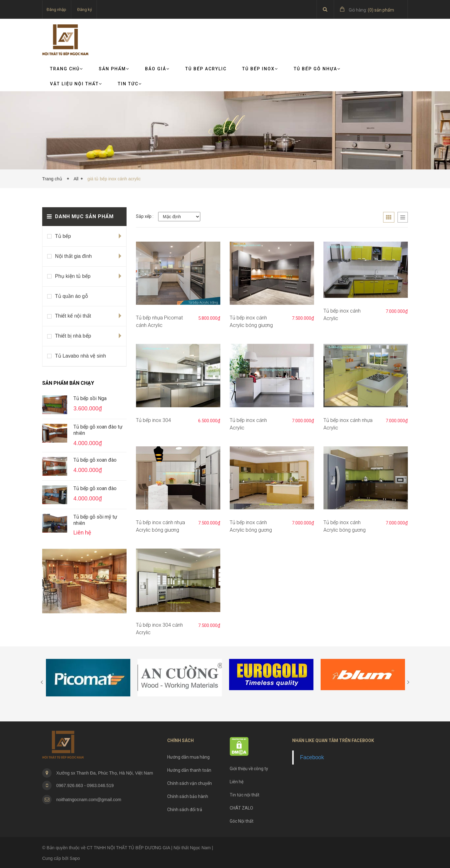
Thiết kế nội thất (73, 316)
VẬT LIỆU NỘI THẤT (76, 84)
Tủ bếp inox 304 (153, 420)
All (76, 179)
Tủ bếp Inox (260, 69)
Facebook (312, 757)
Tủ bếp (63, 236)
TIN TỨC (130, 84)
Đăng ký (85, 10)
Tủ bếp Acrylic (206, 69)
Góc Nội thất (242, 821)
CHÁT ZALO (241, 808)
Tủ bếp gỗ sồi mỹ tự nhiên (95, 520)
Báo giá (157, 69)
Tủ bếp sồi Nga (90, 398)
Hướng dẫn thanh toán (189, 770)
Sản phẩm (114, 69)
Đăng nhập (56, 10)
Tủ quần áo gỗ (72, 296)
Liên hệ (237, 782)
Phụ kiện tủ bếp (73, 276)
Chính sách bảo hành (188, 796)
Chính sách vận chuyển (190, 783)
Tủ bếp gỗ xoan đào (95, 460)
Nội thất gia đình (73, 256)
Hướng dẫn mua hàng (188, 757)
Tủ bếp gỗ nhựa (317, 69)
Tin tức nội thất (245, 795)
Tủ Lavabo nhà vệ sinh (80, 356)
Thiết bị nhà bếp (73, 336)
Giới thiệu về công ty (249, 769)
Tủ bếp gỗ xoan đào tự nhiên (98, 430)
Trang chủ (67, 69)
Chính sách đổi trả (185, 810)
